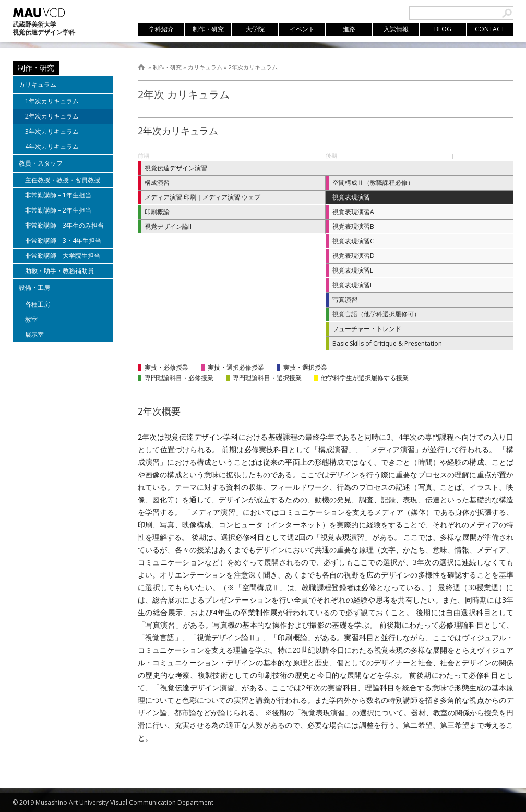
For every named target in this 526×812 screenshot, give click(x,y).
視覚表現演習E (353, 270)
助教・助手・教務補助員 (59, 271)
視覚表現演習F (353, 285)
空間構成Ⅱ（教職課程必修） (373, 183)
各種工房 (38, 304)
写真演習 (345, 299)
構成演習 (157, 183)
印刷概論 (157, 212)
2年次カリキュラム (253, 67)
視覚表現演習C (353, 241)
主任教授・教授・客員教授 (63, 180)
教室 (31, 319)
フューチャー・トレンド (367, 329)
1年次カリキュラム (52, 101)
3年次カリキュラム (52, 131)
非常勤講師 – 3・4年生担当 (63, 240)
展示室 (34, 334)
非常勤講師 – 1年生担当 (58, 195)
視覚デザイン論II (168, 226)
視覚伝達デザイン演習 (176, 168)
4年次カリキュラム (52, 146)
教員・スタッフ (41, 163)
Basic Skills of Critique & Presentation (387, 343)
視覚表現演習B (353, 226)
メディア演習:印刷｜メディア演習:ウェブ (202, 197)
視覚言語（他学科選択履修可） (376, 314)
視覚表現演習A (353, 212)
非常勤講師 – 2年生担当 (58, 210)
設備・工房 (34, 287)
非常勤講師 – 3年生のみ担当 (64, 225)
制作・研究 (167, 67)
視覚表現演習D (354, 256)
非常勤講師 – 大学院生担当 (63, 256)
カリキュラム (205, 67)
